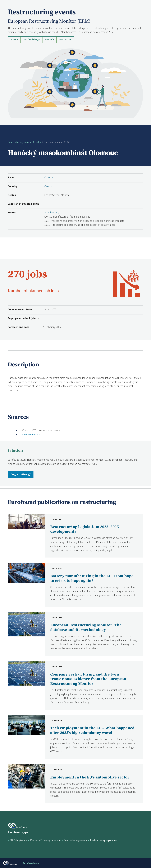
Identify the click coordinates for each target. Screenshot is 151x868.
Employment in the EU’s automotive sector (90, 777)
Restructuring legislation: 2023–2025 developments (84, 529)
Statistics (65, 40)
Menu (146, 863)
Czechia (37, 142)
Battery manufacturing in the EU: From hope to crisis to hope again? (92, 578)
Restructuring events (19, 142)
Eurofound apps (18, 832)
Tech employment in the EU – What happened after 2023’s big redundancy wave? (92, 730)
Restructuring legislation (105, 840)
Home (14, 40)
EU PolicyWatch (19, 840)
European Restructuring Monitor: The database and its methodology (86, 628)
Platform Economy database (46, 840)
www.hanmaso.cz (31, 434)
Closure (49, 177)
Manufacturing (52, 213)
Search (50, 40)
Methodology (31, 40)
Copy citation (19, 474)
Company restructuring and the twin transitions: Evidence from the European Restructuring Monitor (88, 679)
